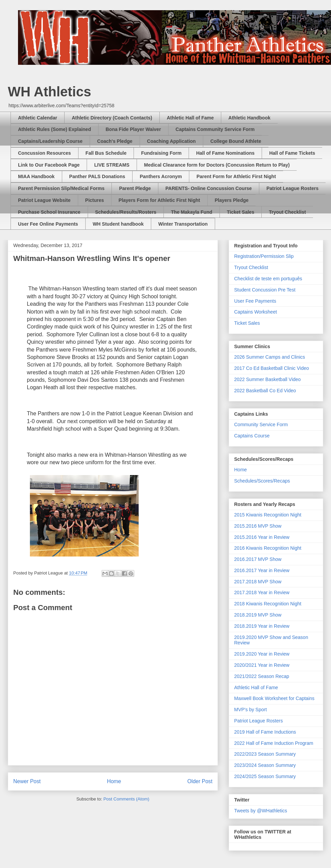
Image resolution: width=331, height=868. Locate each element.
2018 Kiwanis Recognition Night (268, 604)
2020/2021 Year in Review (262, 665)
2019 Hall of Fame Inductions (265, 732)
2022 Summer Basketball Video (267, 379)
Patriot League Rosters (292, 188)
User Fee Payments (255, 301)
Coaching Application (171, 141)
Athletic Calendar (38, 118)
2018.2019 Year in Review (262, 626)
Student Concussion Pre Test (265, 290)
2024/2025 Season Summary (265, 776)
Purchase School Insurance (49, 212)
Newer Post (27, 781)
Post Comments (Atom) (126, 799)
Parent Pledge (135, 188)
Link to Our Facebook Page (49, 165)
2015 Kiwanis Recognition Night (268, 515)
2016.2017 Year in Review (262, 570)
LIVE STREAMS (112, 165)
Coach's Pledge (115, 141)
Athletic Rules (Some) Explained (55, 129)
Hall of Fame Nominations (225, 153)
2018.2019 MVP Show (258, 615)
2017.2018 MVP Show (258, 582)
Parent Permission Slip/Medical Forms (61, 188)
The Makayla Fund (191, 212)
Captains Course (252, 436)
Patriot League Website (44, 200)
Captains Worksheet (256, 312)
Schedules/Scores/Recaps (262, 481)
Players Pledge (232, 200)
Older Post (200, 781)
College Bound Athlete (236, 141)
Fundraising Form (161, 153)
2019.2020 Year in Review (262, 654)
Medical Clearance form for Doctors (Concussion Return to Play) (217, 165)
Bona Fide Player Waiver (133, 129)
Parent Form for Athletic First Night (236, 176)
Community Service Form (261, 424)
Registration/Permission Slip (264, 256)
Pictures (95, 200)
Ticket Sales (241, 212)
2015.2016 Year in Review (262, 537)
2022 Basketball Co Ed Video (265, 391)
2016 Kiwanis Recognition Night (268, 548)
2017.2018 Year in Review (262, 592)
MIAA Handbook (36, 176)
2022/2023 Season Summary (265, 754)
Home (114, 781)
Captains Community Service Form (215, 129)
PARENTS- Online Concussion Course (209, 188)
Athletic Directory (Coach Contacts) (112, 118)
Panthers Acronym (161, 176)
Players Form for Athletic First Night (159, 200)
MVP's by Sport (250, 710)
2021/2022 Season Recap (262, 676)
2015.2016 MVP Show (258, 526)
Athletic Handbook (249, 118)
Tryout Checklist (287, 212)
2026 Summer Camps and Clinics (270, 357)
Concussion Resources (45, 153)
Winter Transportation (183, 224)
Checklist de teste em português (268, 279)
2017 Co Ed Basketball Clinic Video (272, 368)
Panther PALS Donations (97, 176)
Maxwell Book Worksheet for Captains (274, 698)
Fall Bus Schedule (106, 153)
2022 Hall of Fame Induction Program (274, 743)
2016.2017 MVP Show (258, 559)
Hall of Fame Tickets (292, 153)
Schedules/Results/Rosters (126, 212)
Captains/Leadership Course (50, 141)
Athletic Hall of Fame (190, 118)
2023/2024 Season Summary (265, 765)
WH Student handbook (118, 224)
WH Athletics (49, 92)
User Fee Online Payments (48, 224)
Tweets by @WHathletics (261, 811)
